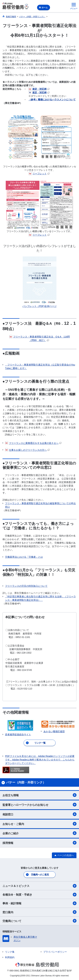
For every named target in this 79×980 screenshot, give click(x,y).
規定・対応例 (39, 89)
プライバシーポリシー (55, 952)
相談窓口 (39, 814)
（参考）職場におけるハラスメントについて (52, 100)
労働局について (39, 921)
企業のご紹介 (39, 833)
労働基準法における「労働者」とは (24, 557)
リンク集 (10, 952)
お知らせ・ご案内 (39, 824)
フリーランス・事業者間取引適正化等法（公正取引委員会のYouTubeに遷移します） (40, 366)
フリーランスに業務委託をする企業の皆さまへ (33, 443)
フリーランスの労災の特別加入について (26, 586)
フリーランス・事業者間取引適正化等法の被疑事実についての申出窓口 (40, 505)
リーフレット (39, 174)
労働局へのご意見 (40, 875)
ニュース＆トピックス (39, 886)
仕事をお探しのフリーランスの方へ (27, 450)
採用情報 (39, 843)
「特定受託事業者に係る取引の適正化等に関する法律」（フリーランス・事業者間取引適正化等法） (40, 598)
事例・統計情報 (39, 903)
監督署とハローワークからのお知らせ (39, 805)
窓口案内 (39, 912)
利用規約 (10, 957)
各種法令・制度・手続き (39, 895)
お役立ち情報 (39, 795)
